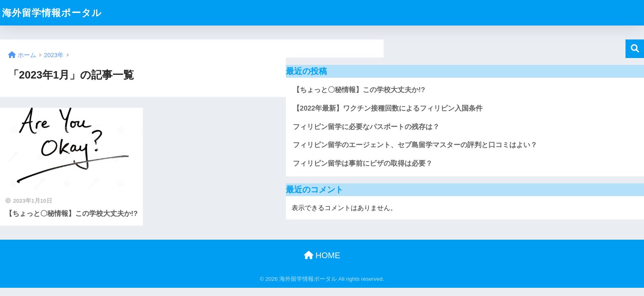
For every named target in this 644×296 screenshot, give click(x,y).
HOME (322, 255)
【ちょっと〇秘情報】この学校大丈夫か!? (359, 90)
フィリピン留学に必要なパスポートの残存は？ (366, 127)
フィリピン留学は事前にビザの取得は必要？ (363, 163)
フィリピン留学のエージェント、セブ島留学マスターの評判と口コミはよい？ (415, 145)
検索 (635, 49)
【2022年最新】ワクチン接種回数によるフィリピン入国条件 (388, 108)
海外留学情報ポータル (52, 13)
